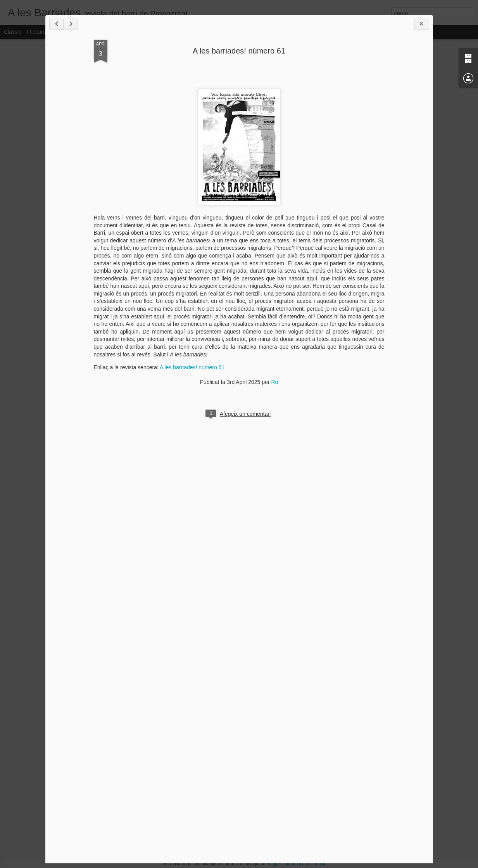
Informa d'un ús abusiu (305, 864)
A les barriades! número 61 (239, 51)
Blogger (274, 864)
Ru (274, 382)
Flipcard (36, 32)
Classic (13, 32)
